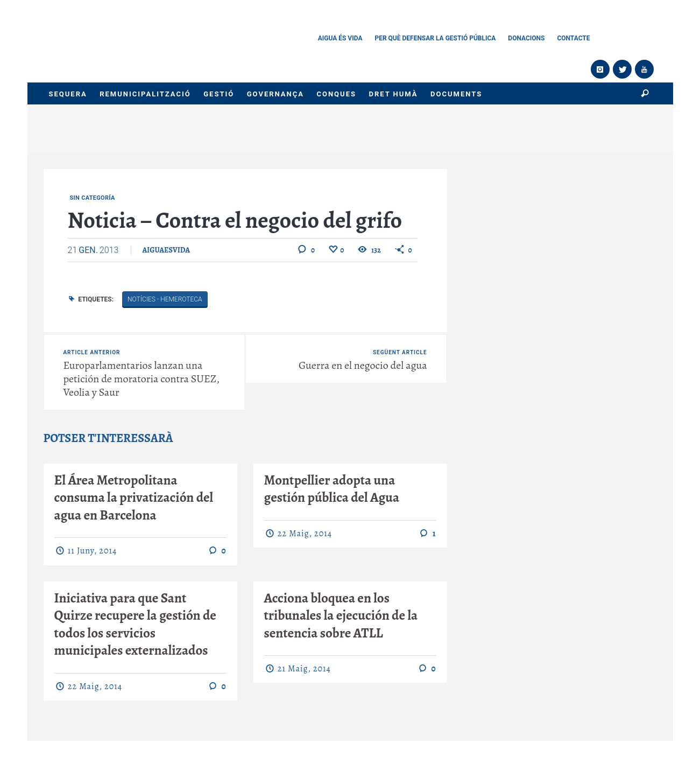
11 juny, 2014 (92, 551)
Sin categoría (93, 198)
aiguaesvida (166, 250)
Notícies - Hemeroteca (165, 299)
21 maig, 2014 (304, 669)
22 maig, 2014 (305, 534)
